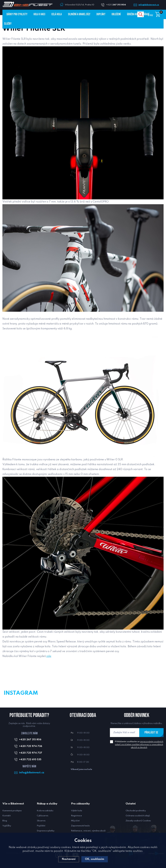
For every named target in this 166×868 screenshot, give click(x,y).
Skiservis (41, 821)
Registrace (76, 816)
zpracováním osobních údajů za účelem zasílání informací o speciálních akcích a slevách (139, 745)
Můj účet (75, 821)
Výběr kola (77, 811)
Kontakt (7, 816)
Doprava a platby (46, 831)
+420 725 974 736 (31, 746)
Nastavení (69, 859)
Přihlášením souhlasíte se (139, 745)
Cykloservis (43, 816)
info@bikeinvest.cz (149, 5)
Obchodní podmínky (136, 811)
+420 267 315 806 (30, 740)
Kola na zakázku (45, 811)
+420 (117, 5)
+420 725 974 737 (31, 753)
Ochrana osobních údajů (138, 816)
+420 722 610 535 (30, 760)
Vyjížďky (7, 826)
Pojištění (41, 826)
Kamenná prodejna (12, 811)
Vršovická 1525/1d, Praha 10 (80, 5)
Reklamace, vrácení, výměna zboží (88, 831)
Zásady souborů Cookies (138, 821)
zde (49, 656)
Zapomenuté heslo (80, 826)
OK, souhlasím (95, 859)
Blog (5, 821)
